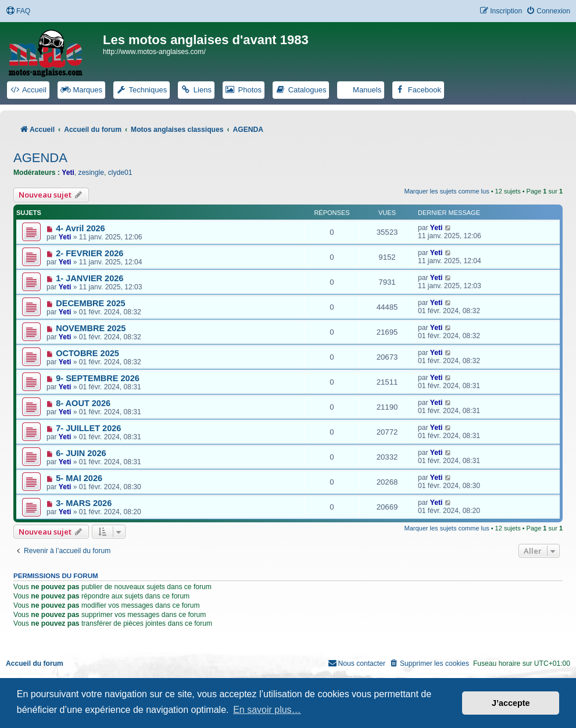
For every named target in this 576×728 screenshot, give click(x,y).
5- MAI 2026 (79, 478)
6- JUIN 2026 (81, 453)
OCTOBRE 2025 (87, 353)
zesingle (91, 173)
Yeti (68, 173)
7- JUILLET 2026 (88, 428)
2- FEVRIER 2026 (90, 253)
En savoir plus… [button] (267, 710)
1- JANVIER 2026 (90, 278)
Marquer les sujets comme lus (447, 191)
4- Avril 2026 (80, 228)
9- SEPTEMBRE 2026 (98, 378)
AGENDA (40, 158)
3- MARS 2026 (84, 503)
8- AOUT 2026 (83, 403)
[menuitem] (18, 11)
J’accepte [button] (511, 703)
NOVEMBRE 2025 (91, 328)
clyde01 (120, 173)
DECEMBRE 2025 (90, 303)
